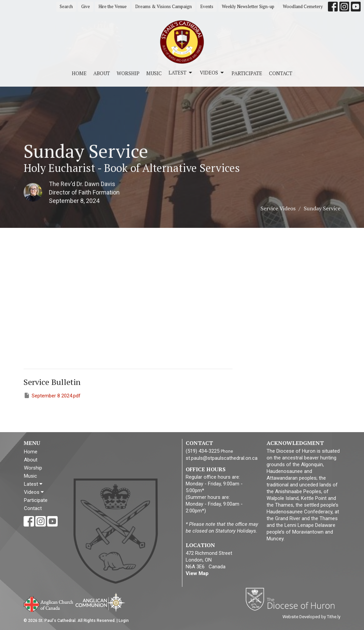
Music (154, 73)
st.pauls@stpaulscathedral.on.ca (222, 458)
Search (66, 6)
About (102, 73)
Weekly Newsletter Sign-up (248, 6)
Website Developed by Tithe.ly (311, 617)
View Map (197, 573)
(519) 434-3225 (203, 451)
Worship (128, 73)
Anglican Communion (100, 602)
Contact (281, 73)
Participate (247, 73)
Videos (212, 73)
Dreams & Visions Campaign (163, 6)
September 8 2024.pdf (52, 395)
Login (124, 621)
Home (79, 73)
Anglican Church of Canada (49, 603)
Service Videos (278, 208)
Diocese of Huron (293, 599)
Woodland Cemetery (303, 6)
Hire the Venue (113, 6)
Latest (181, 73)
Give (86, 6)
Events (207, 6)
